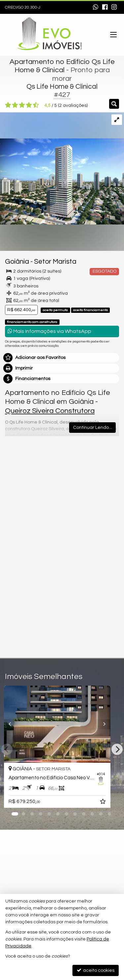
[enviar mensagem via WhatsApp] (96, 8)
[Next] (117, 749)
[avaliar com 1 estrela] (8, 105)
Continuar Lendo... (92, 428)
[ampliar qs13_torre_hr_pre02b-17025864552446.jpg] (62, 168)
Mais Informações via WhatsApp (49, 331)
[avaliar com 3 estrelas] (22, 105)
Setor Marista (55, 262)
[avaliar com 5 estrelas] (36, 105)
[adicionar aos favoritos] (113, 803)
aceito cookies (96, 970)
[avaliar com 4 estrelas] (29, 105)
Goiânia (17, 262)
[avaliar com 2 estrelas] (15, 105)
